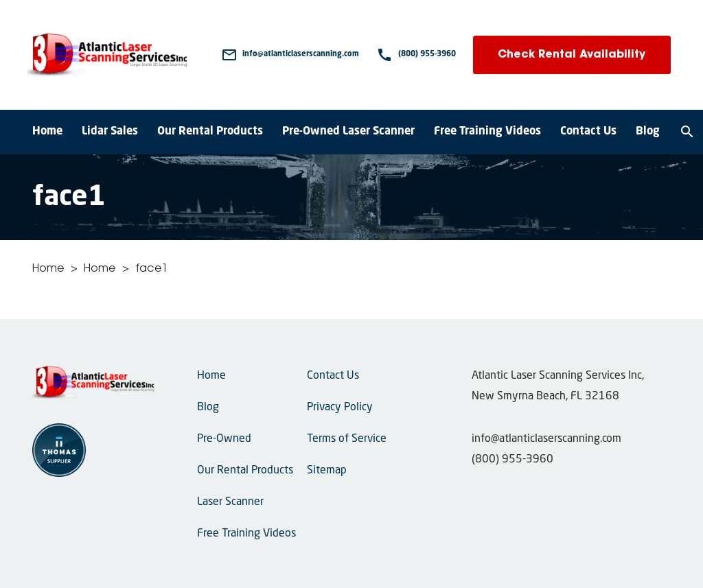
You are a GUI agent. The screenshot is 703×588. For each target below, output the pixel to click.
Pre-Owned (224, 439)
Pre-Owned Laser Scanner (348, 132)
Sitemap (327, 471)
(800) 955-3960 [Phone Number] (512, 460)
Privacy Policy (340, 408)
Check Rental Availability (572, 55)
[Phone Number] (416, 55)
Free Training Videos (487, 132)
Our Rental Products (210, 132)
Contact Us (588, 132)
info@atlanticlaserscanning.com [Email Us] (546, 439)
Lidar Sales (110, 132)
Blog (648, 132)
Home (47, 132)
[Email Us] (290, 55)
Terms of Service (347, 439)
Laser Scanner (230, 502)
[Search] (687, 132)
